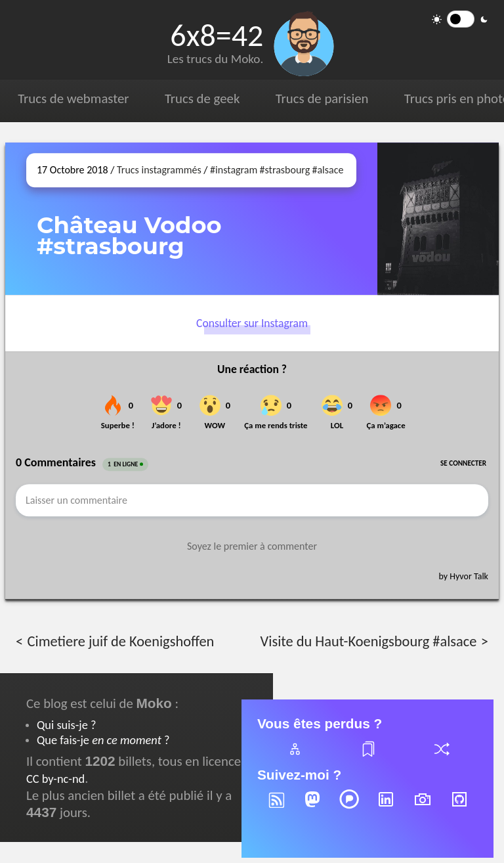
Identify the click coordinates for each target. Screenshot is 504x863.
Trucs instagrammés (159, 170)
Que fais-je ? (103, 740)
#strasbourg (285, 170)
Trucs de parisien (322, 99)
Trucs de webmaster (73, 99)
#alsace (327, 170)
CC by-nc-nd (55, 779)
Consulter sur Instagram (252, 323)
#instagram (234, 170)
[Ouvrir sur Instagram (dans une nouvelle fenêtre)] (438, 219)
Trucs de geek (202, 99)
